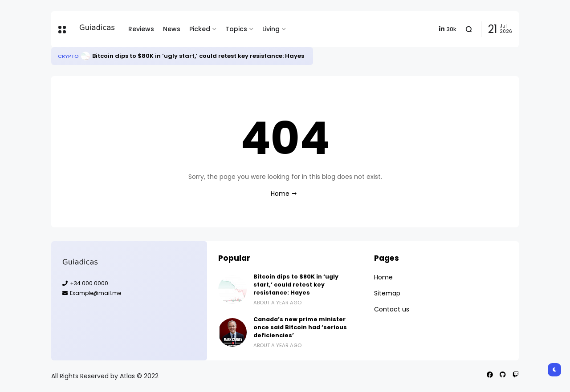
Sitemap (387, 293)
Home (280, 194)
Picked (200, 29)
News (172, 29)
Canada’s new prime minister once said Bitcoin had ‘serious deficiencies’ (300, 327)
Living (271, 29)
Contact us (392, 309)
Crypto (68, 56)
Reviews (141, 29)
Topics (236, 29)
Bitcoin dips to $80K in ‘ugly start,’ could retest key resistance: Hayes (198, 56)
